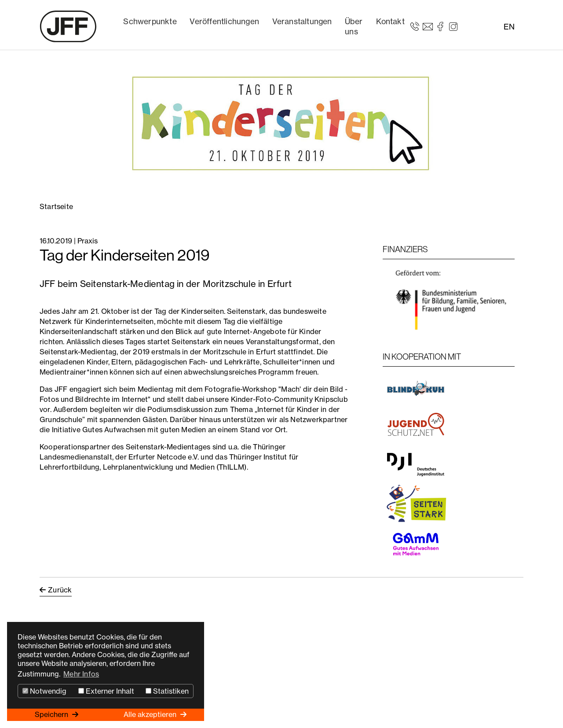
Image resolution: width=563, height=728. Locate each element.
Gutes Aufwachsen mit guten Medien (144, 430)
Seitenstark (246, 311)
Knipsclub (331, 399)
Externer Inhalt (106, 691)
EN (509, 27)
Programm (277, 372)
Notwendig (44, 691)
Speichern (52, 714)
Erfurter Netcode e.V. (164, 457)
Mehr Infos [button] (81, 674)
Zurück (60, 590)
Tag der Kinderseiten (189, 311)
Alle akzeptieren (151, 714)
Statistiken (167, 691)
